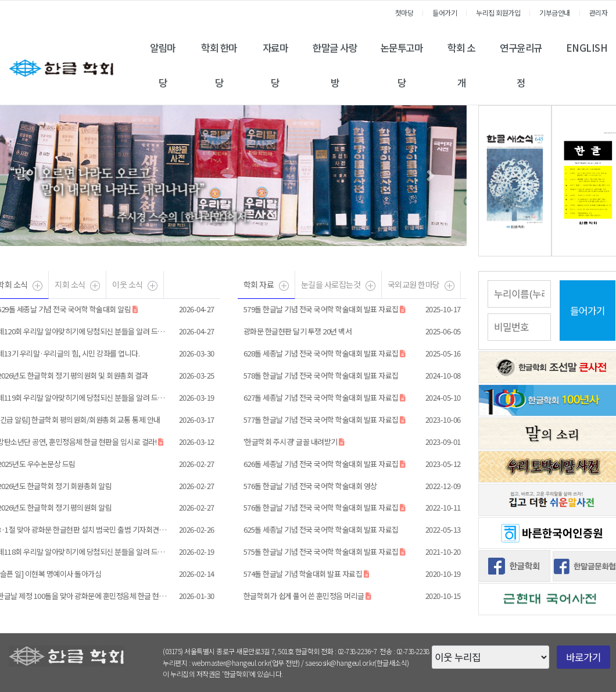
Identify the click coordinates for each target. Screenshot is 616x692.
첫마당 (404, 13)
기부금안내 (555, 13)
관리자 (599, 13)
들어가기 (445, 13)
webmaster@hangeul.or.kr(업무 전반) (246, 663)
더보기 (153, 288)
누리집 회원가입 (498, 13)
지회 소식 (70, 284)
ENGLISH (587, 48)
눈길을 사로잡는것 (331, 284)
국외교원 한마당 (414, 284)
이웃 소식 (128, 284)
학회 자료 (259, 284)
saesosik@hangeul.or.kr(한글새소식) (357, 663)
